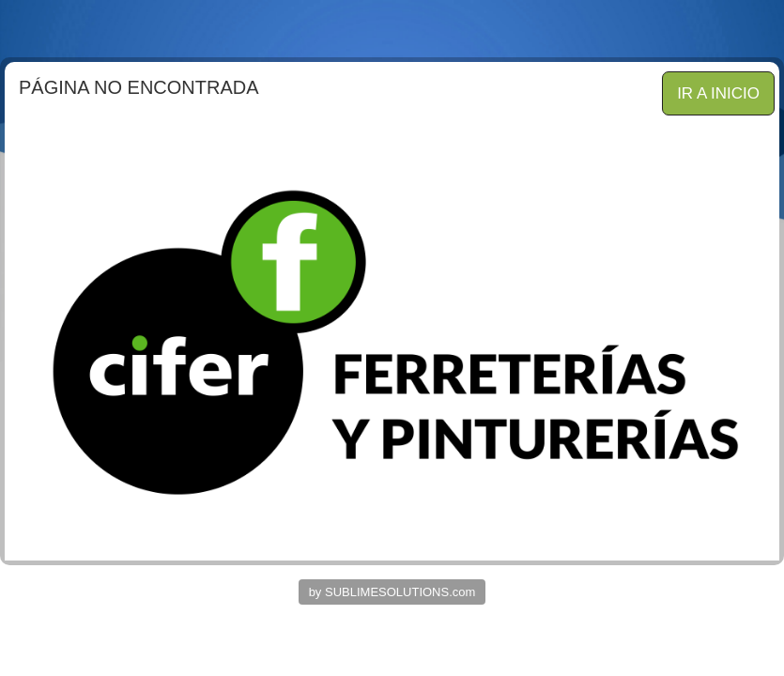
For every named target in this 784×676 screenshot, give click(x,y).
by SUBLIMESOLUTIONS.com (392, 592)
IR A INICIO (718, 93)
